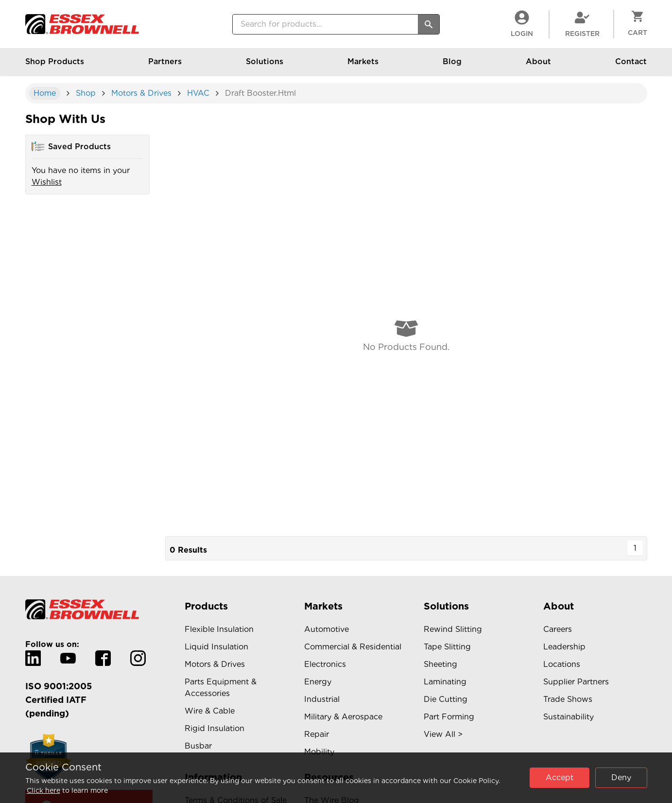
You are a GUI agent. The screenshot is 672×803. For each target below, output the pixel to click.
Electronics (325, 664)
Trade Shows (568, 699)
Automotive (327, 629)
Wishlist (47, 182)
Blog (452, 66)
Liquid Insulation (216, 647)
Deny (621, 777)
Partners (165, 66)
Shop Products (55, 66)
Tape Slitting (447, 647)
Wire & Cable (210, 711)
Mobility (319, 752)
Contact (631, 66)
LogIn (522, 24)
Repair (317, 734)
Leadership (564, 647)
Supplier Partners (576, 682)
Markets (363, 66)
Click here (43, 790)
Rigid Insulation (215, 728)
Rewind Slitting (453, 629)
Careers (558, 629)
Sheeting (440, 664)
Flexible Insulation (219, 629)
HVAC (198, 93)
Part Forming (449, 717)
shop (86, 93)
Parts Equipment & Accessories (221, 688)
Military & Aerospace (343, 717)
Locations (562, 664)
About (538, 66)
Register (582, 24)
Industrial (322, 699)
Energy (318, 682)
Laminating (445, 682)
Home (45, 93)
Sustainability (569, 717)
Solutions (265, 66)
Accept (560, 777)
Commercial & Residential (353, 647)
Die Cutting (446, 699)
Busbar (198, 746)
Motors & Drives (141, 93)
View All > (443, 734)
